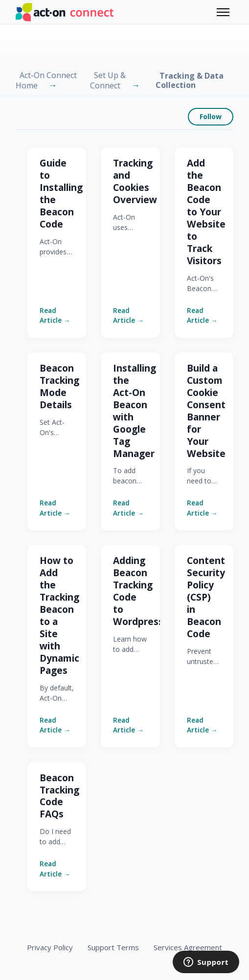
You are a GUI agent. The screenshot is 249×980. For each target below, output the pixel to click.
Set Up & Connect (108, 80)
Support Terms (113, 947)
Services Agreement (188, 947)
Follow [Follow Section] (211, 116)
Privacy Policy (50, 947)
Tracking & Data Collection (190, 80)
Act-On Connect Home (46, 80)
